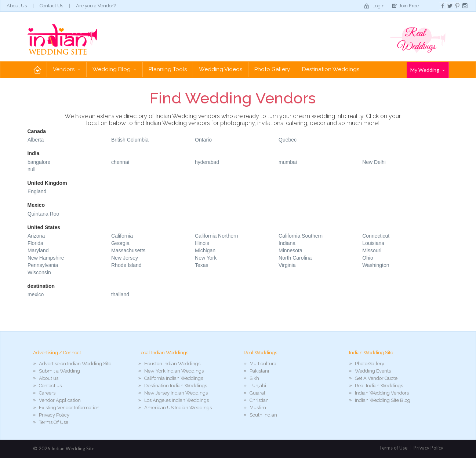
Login (379, 6)
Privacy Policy (54, 415)
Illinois (202, 243)
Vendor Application (60, 400)
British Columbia (130, 140)
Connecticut (376, 236)
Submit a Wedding (59, 371)
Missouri (372, 250)
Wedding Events (373, 371)
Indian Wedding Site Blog (383, 400)
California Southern (301, 236)
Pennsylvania (43, 265)
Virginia (287, 265)
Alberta (36, 140)
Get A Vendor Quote (376, 378)
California (122, 236)
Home (37, 69)
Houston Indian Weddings (172, 364)
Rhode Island (126, 265)
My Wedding (428, 70)
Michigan (205, 250)
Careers (47, 393)
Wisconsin (39, 272)
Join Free (409, 6)
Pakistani (259, 371)
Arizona (36, 236)
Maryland (38, 250)
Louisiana (373, 243)
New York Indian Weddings (174, 371)
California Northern (217, 236)
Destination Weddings (331, 69)
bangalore (39, 162)
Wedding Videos (221, 69)
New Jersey (125, 258)
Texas (202, 265)
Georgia (120, 243)
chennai (120, 162)
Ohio (368, 258)
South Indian (263, 415)
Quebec (288, 140)
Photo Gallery (272, 69)
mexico (36, 294)
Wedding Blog (115, 69)
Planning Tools (168, 69)
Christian (259, 400)
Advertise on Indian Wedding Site (75, 364)
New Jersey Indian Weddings (176, 393)
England (37, 191)
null (32, 169)
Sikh (254, 378)
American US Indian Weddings (178, 408)
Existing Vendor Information (69, 408)
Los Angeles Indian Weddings (177, 400)
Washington (376, 265)
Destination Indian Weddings (176, 386)
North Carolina (295, 258)
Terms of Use (393, 448)
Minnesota (290, 250)
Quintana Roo (43, 214)
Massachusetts (128, 250)
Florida (35, 243)
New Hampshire (46, 258)
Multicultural (264, 364)
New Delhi (374, 162)
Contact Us (51, 6)
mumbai (288, 162)
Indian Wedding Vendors (382, 393)
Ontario (203, 140)
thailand (120, 294)
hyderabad (207, 162)
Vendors (67, 69)
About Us (17, 6)
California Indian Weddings (174, 378)
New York (206, 258)
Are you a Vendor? (96, 6)
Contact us (50, 386)
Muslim (258, 408)
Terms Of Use (54, 422)
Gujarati (258, 393)
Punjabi (258, 386)
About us (49, 378)
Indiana (287, 243)
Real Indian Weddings (379, 386)
